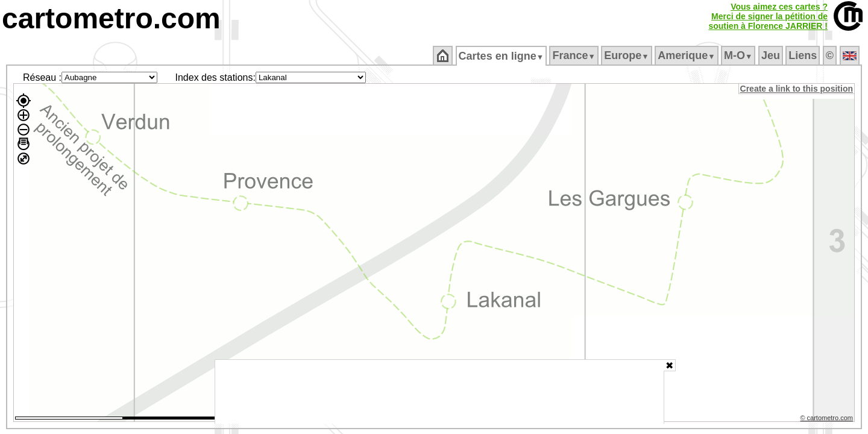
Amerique (687, 55)
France (575, 55)
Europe (627, 55)
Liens (804, 55)
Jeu (771, 55)
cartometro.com (111, 18)
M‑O (739, 55)
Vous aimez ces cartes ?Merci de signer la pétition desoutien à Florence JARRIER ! (768, 16)
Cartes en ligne (502, 56)
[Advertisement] (439, 392)
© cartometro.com (828, 420)
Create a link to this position (797, 89)
